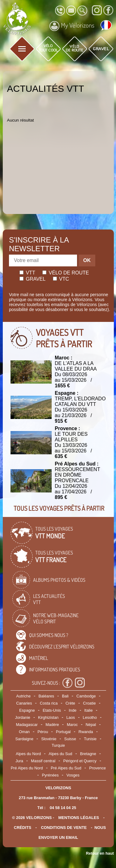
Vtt (27, 273)
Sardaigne (24, 739)
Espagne (27, 710)
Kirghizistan (48, 717)
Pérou (43, 732)
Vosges (73, 775)
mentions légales (79, 818)
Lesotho (90, 717)
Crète (70, 703)
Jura (19, 761)
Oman (24, 732)
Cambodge (86, 696)
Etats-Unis (52, 710)
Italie (89, 710)
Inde (73, 710)
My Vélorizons (72, 26)
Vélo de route (66, 273)
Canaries (24, 703)
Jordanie (23, 717)
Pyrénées (50, 775)
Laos (71, 717)
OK (87, 260)
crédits (23, 828)
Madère (52, 725)
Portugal (63, 732)
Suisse (70, 739)
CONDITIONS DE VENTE (64, 828)
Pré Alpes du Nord (27, 768)
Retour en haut (100, 853)
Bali (65, 696)
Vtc (61, 279)
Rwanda (86, 732)
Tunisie (90, 739)
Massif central (43, 761)
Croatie (89, 703)
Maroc (72, 725)
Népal (91, 725)
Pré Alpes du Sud (66, 768)
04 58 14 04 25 (63, 808)
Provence (97, 768)
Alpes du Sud (60, 754)
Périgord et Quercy (80, 761)
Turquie (58, 745)
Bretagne (88, 754)
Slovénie (49, 739)
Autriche (23, 696)
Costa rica (49, 703)
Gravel (32, 279)
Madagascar (27, 725)
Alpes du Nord (28, 754)
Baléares (46, 696)
